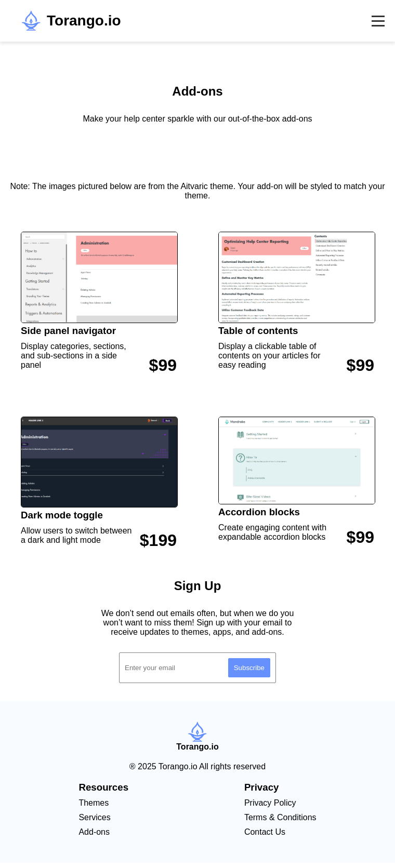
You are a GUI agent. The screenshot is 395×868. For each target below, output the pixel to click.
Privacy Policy (270, 803)
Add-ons (94, 832)
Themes (94, 803)
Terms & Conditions (280, 817)
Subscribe (249, 668)
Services (94, 817)
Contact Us (265, 832)
